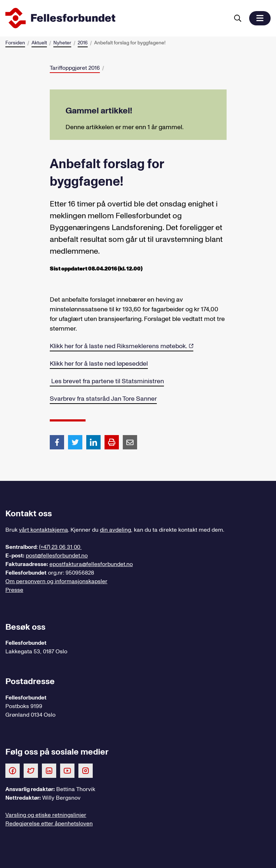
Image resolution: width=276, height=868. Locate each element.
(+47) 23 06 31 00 (60, 547)
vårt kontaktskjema (43, 530)
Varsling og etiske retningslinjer (46, 815)
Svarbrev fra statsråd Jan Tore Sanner (103, 399)
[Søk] (238, 18)
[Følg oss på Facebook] (13, 770)
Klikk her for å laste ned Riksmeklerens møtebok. (118, 346)
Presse (14, 590)
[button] (260, 18)
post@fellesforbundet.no (57, 556)
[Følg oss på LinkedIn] (49, 770)
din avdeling (115, 530)
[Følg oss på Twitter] (31, 770)
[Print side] (112, 442)
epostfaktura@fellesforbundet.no (91, 564)
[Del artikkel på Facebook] (57, 442)
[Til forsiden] (116, 18)
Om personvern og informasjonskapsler (56, 581)
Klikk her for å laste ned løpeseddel (99, 364)
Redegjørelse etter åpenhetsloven (49, 824)
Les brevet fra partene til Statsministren (107, 381)
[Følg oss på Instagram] (86, 770)
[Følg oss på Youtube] (67, 770)
